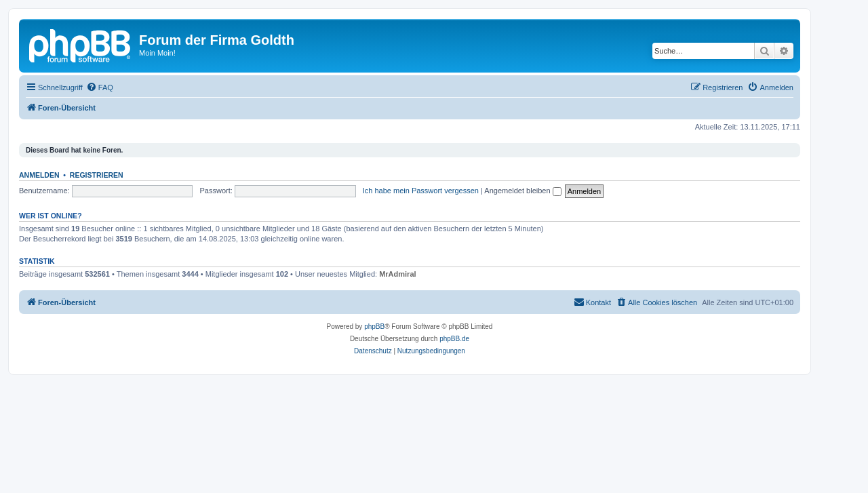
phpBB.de (454, 339)
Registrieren (97, 175)
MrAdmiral (397, 274)
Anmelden (39, 175)
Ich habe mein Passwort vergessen (421, 191)
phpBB (374, 327)
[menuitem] (100, 87)
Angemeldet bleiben (522, 191)
